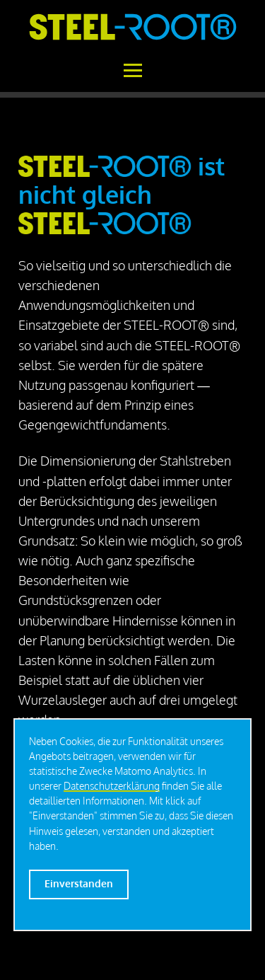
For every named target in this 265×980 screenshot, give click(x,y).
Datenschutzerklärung (112, 786)
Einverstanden (79, 883)
